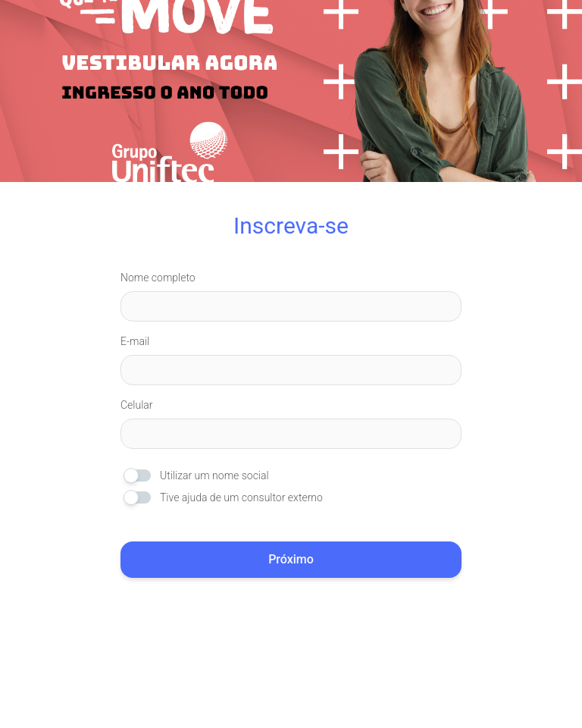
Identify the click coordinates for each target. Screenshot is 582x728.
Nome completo (158, 278)
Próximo (291, 559)
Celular (137, 405)
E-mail (135, 341)
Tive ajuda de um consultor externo (241, 497)
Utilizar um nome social (214, 475)
